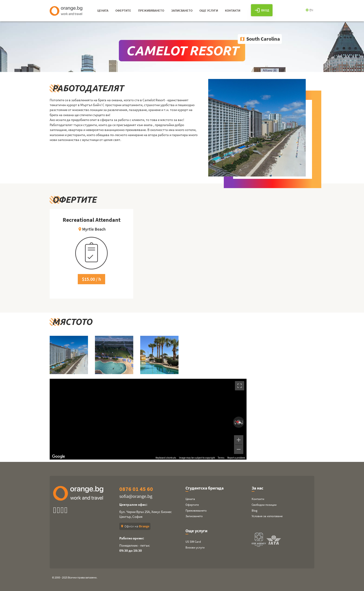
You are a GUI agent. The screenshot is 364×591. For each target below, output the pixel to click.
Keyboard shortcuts (166, 458)
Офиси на (135, 526)
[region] (148, 419)
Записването (194, 516)
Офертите (192, 505)
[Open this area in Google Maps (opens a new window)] (58, 457)
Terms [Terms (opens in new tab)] (221, 458)
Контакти (258, 499)
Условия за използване (267, 516)
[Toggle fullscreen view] (240, 386)
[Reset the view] (239, 422)
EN (309, 10)
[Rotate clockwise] (243, 422)
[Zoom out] (239, 449)
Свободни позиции (264, 505)
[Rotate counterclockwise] (235, 422)
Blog (255, 511)
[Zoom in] (239, 440)
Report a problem (236, 458)
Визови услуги (195, 547)
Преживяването (196, 511)
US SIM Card (193, 542)
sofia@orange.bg (136, 496)
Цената (190, 499)
